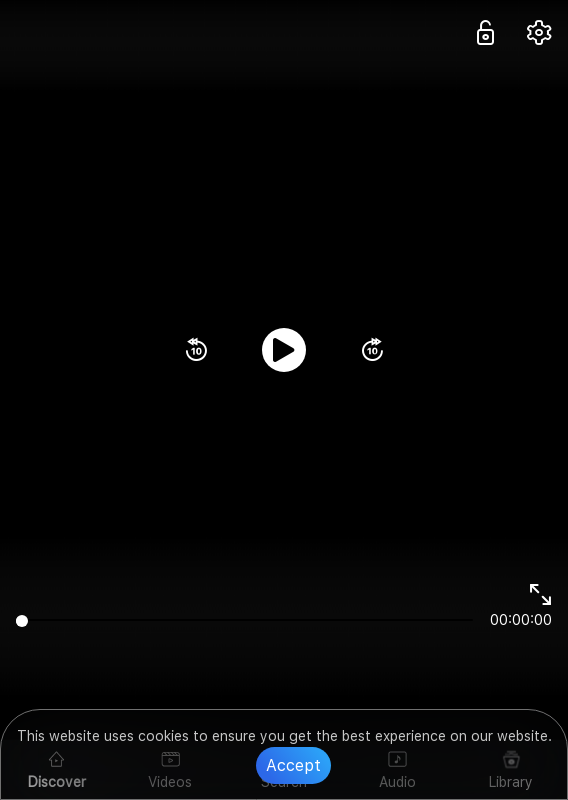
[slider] (245, 620)
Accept (293, 765)
